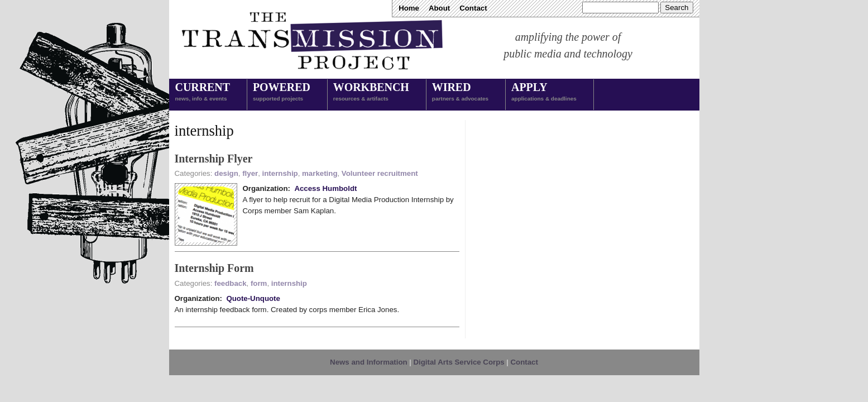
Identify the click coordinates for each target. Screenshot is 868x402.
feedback (231, 283)
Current (203, 93)
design (226, 173)
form (259, 283)
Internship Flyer (214, 159)
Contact (473, 8)
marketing (320, 173)
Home (409, 8)
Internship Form (214, 268)
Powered (282, 93)
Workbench (371, 93)
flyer (250, 173)
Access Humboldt (325, 188)
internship (280, 173)
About (439, 8)
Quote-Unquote (253, 298)
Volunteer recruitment (380, 173)
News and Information (369, 362)
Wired (460, 93)
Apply (544, 93)
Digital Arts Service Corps (459, 362)
